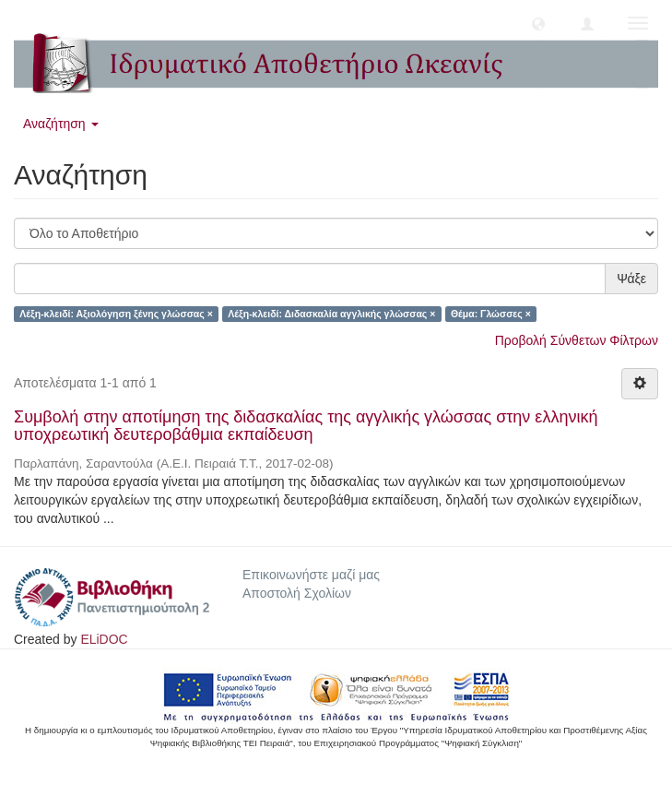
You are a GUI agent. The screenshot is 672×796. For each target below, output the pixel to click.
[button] (538, 23)
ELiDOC (104, 639)
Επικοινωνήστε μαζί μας (311, 575)
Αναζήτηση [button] (61, 124)
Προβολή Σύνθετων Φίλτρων (577, 340)
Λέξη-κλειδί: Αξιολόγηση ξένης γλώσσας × (116, 314)
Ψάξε (631, 279)
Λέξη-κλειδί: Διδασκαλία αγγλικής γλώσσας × (331, 314)
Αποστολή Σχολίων (297, 593)
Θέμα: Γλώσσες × (491, 314)
